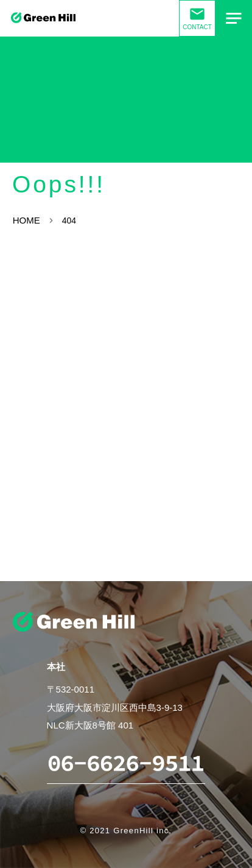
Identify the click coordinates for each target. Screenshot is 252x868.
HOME (26, 220)
